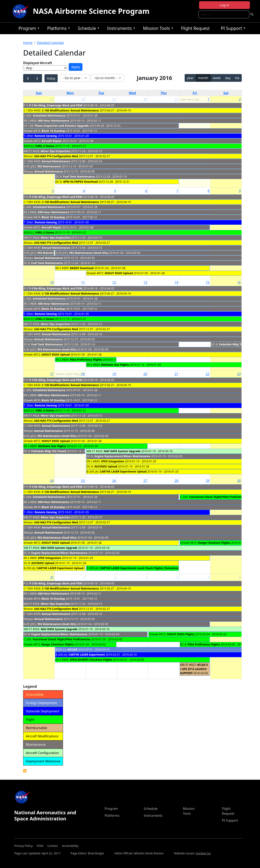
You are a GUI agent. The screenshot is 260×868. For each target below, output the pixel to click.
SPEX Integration (113, 461)
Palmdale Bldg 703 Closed (236, 344)
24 (52, 481)
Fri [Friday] (195, 93)
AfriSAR (72, 649)
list (237, 78)
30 (145, 99)
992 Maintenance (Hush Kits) (89, 253)
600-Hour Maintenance (54, 121)
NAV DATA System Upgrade (122, 451)
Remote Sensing (46, 136)
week (217, 78)
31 (176, 99)
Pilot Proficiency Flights (86, 360)
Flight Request (195, 28)
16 (239, 282)
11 (83, 282)
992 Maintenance (49, 166)
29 (114, 99)
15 (208, 282)
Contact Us (203, 853)
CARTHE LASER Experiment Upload (123, 471)
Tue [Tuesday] (101, 93)
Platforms (58, 29)
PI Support (232, 29)
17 (52, 374)
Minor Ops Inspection (55, 151)
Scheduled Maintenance (49, 115)
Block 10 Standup (53, 131)
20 (145, 374)
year (190, 78)
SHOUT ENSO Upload (119, 273)
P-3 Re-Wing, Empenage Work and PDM (56, 105)
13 (145, 282)
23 (239, 374)
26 (114, 481)
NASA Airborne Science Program (91, 11)
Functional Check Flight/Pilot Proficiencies (218, 497)
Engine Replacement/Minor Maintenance (122, 456)
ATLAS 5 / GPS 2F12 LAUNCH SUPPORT (194, 669)
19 (114, 374)
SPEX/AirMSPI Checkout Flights (91, 660)
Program (28, 29)
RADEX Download (82, 268)
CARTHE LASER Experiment (87, 655)
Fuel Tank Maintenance (79, 176)
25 (83, 481)
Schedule (88, 29)
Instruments (120, 29)
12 (114, 282)
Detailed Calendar (50, 43)
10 (52, 282)
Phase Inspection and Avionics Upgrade (62, 126)
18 (83, 374)
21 (176, 374)
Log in (224, 5)
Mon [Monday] (70, 93)
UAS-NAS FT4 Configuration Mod (56, 156)
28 (83, 99)
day (228, 78)
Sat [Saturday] (226, 93)
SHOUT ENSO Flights (181, 634)
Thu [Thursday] (164, 93)
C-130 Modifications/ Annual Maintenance (70, 110)
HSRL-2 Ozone (45, 146)
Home (28, 43)
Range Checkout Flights (214, 543)
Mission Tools (157, 29)
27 (52, 99)
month (203, 78)
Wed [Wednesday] (133, 93)
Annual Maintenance (56, 161)
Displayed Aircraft (38, 63)
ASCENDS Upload (106, 466)
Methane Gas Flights (115, 365)
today (51, 78)
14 (176, 282)
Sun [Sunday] (39, 93)
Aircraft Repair (51, 141)
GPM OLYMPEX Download (81, 182)
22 (208, 374)
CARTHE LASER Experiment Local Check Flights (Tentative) (139, 568)
